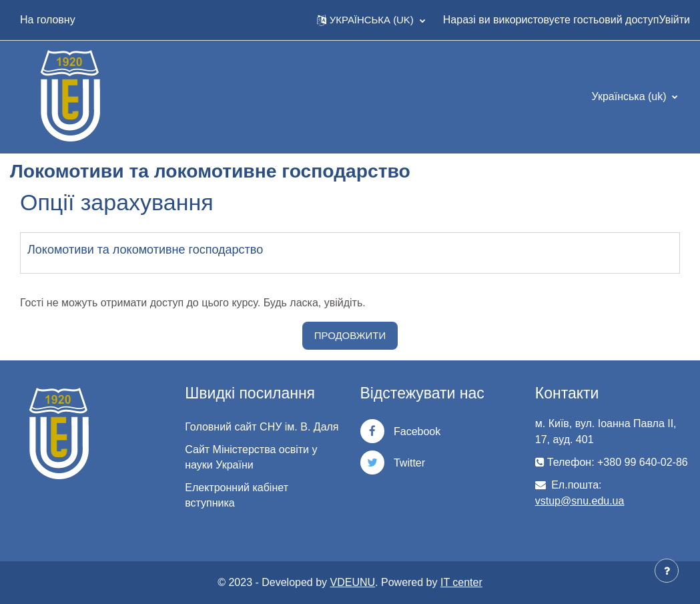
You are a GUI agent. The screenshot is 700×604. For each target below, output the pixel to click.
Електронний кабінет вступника (237, 495)
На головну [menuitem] (48, 20)
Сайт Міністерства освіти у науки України (251, 457)
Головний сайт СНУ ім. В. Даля (262, 427)
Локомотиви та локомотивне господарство (145, 250)
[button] (371, 20)
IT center (461, 582)
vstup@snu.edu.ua (580, 501)
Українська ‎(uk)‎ (630, 96)
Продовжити (350, 335)
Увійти (674, 20)
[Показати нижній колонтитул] (667, 571)
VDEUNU (353, 582)
